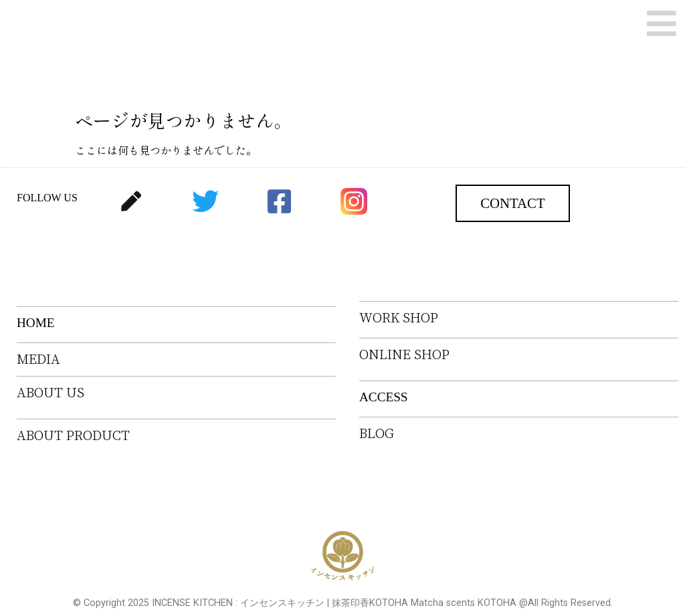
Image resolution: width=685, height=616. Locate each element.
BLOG (377, 433)
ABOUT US (51, 392)
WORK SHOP (399, 317)
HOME (36, 323)
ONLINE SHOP (404, 354)
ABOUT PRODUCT (73, 435)
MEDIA (38, 359)
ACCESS (384, 397)
